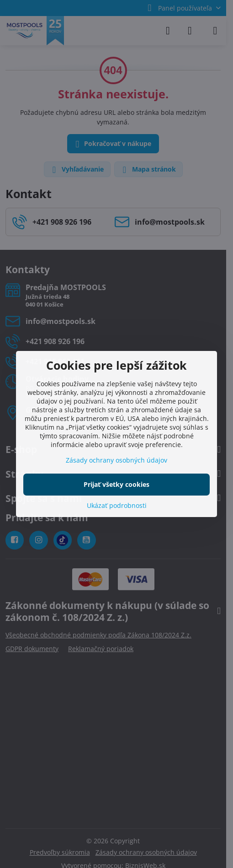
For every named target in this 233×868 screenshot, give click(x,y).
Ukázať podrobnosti (117, 505)
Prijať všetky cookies (116, 484)
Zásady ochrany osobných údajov (116, 460)
